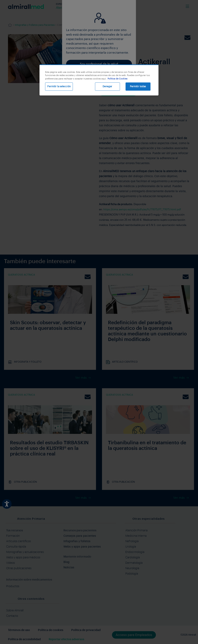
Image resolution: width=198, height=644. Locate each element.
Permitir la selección (59, 86)
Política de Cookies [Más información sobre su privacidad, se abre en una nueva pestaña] (117, 79)
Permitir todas (138, 86)
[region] (99, 80)
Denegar (107, 86)
